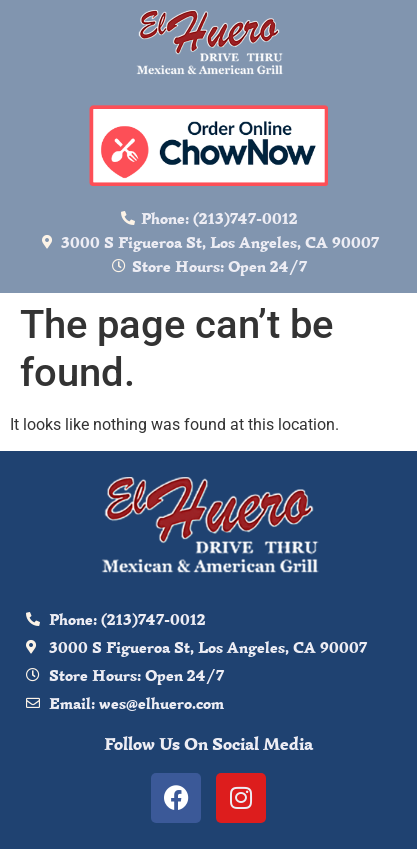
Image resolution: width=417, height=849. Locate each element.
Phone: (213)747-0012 (219, 218)
